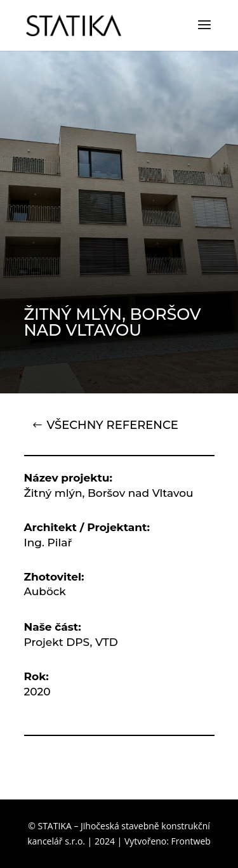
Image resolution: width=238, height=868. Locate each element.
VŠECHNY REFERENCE (113, 425)
